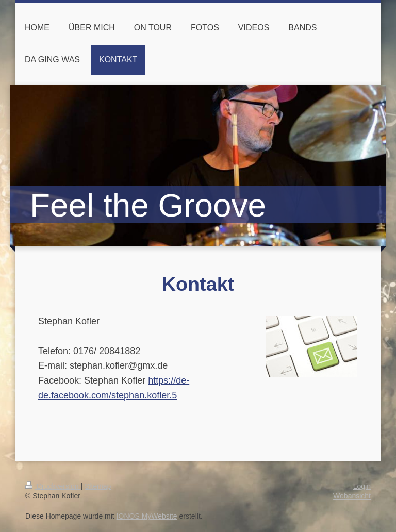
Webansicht (352, 496)
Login (362, 486)
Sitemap (98, 486)
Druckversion (53, 486)
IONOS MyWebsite (147, 516)
